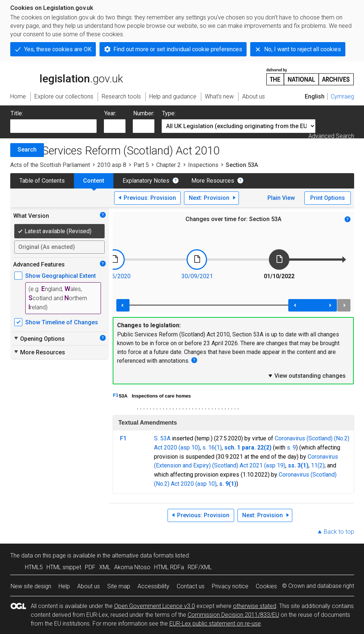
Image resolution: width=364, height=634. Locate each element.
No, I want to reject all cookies (303, 49)
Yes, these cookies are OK (58, 49)
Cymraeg (342, 96)
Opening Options (39, 339)
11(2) (318, 465)
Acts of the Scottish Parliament (50, 165)
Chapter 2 (168, 165)
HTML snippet (64, 567)
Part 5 (141, 165)
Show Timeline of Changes (62, 322)
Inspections (203, 165)
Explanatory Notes (146, 181)
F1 (116, 395)
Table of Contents (42, 181)
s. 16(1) (212, 447)
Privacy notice (230, 586)
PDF (90, 567)
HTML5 (34, 567)
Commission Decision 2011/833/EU (233, 615)
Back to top (339, 532)
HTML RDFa (169, 567)
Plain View (281, 198)
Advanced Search (331, 136)
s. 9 (291, 447)
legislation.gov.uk (67, 76)
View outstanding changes (307, 376)
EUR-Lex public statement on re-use (215, 624)
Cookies (266, 586)
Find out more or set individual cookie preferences (178, 49)
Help (64, 586)
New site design (31, 586)
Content (94, 181)
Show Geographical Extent (61, 276)
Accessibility (153, 586)
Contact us (191, 586)
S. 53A (162, 438)
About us (89, 586)
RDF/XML (200, 567)
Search (27, 150)
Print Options (328, 198)
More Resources (213, 181)
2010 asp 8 (112, 165)
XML (105, 567)
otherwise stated (255, 606)
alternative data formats (143, 555)
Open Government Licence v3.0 (155, 606)
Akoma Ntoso (132, 567)
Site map (119, 586)
